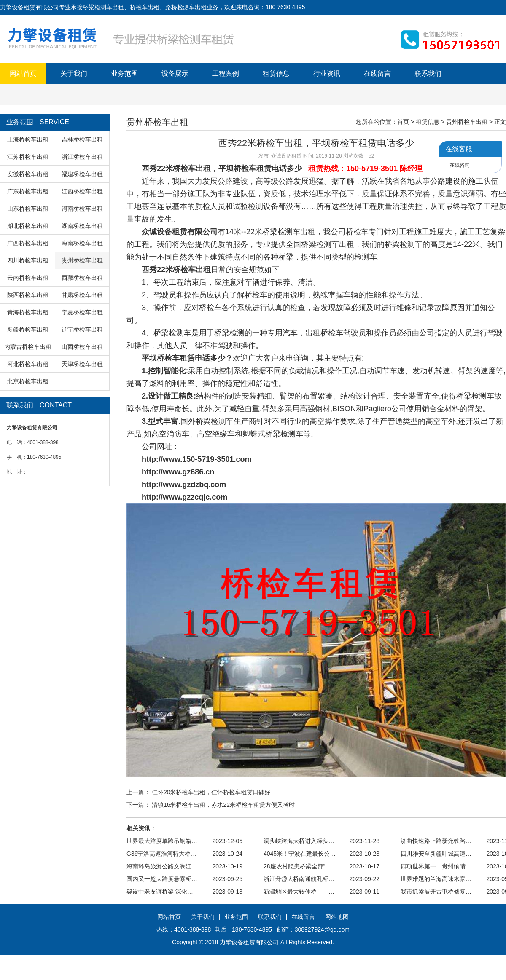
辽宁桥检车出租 (82, 329)
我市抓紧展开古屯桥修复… (436, 892)
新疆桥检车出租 (28, 329)
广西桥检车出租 (28, 243)
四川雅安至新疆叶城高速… (436, 854)
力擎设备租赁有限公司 (249, 942)
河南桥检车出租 (82, 209)
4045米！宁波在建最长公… (300, 854)
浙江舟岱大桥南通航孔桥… (299, 879)
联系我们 (428, 74)
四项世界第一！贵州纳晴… (436, 866)
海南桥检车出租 (82, 243)
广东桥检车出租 (28, 191)
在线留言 (377, 74)
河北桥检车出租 (28, 364)
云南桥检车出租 (28, 278)
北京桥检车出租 (28, 381)
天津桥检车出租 (82, 364)
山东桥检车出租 (28, 209)
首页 (403, 122)
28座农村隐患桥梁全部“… (297, 866)
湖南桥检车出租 (82, 226)
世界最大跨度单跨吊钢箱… (162, 841)
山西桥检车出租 (82, 347)
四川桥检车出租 (28, 260)
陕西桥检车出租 (28, 295)
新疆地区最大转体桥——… (299, 892)
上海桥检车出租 (28, 139)
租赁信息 (276, 74)
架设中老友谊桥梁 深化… (160, 892)
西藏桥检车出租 (82, 278)
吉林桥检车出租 (82, 139)
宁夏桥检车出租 (82, 312)
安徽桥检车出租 (28, 174)
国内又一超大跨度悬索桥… (162, 879)
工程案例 (226, 74)
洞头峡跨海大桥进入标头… (299, 841)
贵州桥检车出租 (82, 260)
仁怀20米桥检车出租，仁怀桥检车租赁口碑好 (211, 792)
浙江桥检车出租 (82, 157)
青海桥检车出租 (28, 312)
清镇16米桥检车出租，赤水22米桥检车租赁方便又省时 (223, 805)
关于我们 (74, 74)
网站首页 (23, 74)
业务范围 (124, 74)
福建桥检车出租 (82, 174)
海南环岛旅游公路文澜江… (162, 866)
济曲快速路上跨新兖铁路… (436, 841)
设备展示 (175, 74)
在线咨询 (460, 165)
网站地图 (337, 917)
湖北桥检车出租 (28, 226)
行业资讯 (327, 74)
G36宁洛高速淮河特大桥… (161, 854)
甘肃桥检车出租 (82, 295)
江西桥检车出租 (82, 191)
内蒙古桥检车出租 (28, 347)
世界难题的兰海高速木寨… (436, 879)
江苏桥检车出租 (28, 157)
